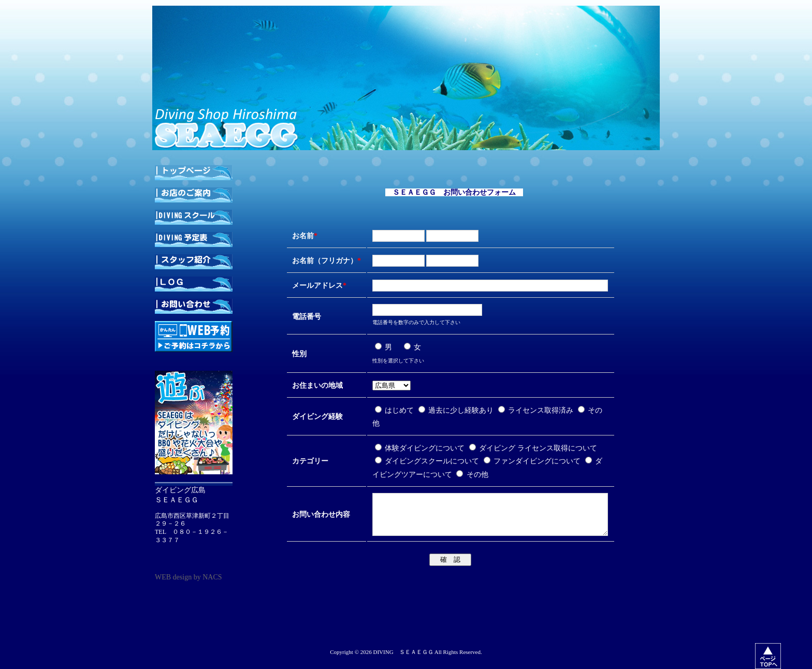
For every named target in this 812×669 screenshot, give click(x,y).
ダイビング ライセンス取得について (533, 448)
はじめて (395, 410)
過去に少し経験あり (457, 410)
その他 (472, 475)
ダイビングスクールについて (428, 461)
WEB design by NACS (189, 577)
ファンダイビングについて (533, 461)
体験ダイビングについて (421, 448)
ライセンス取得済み (537, 410)
